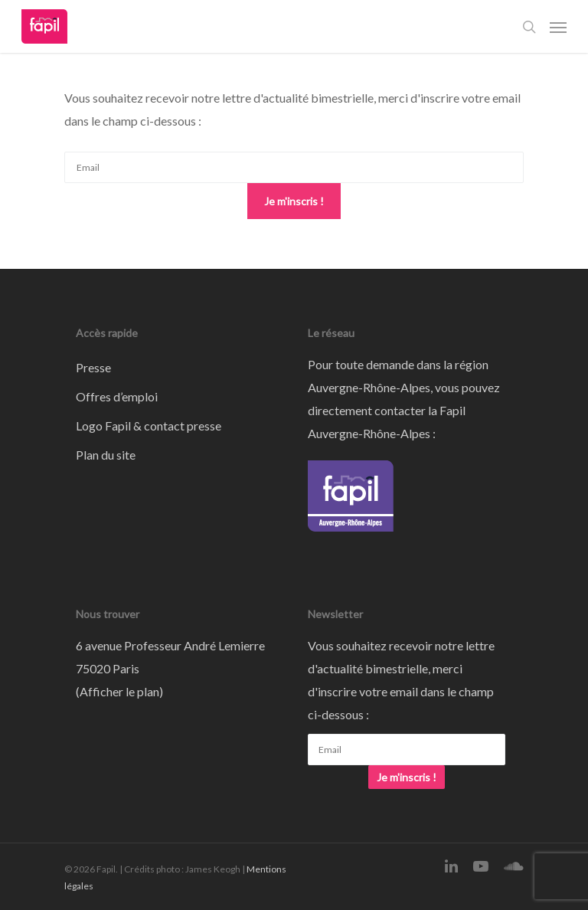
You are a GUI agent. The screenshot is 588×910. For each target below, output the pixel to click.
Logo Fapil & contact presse (149, 426)
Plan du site (106, 455)
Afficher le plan (119, 691)
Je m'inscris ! (294, 201)
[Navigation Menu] (558, 27)
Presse (93, 367)
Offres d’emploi (117, 396)
